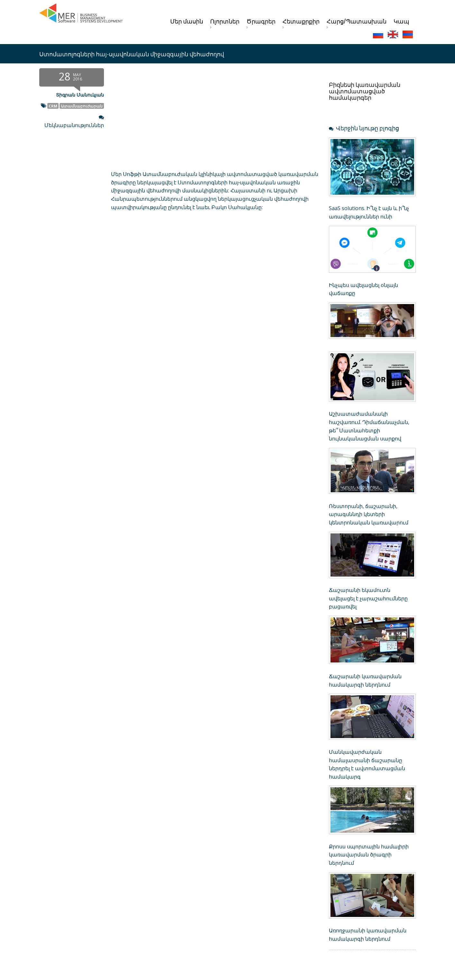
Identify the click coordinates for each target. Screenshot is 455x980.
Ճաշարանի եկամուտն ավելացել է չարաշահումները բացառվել (368, 598)
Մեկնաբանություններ (74, 125)
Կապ (401, 21)
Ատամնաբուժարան (82, 106)
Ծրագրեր (261, 21)
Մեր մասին (187, 21)
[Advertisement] (179, 273)
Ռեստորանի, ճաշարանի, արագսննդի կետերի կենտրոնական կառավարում (369, 514)
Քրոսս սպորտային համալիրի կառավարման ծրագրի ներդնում (369, 855)
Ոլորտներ (225, 21)
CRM (53, 106)
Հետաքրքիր (301, 21)
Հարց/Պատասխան (357, 21)
